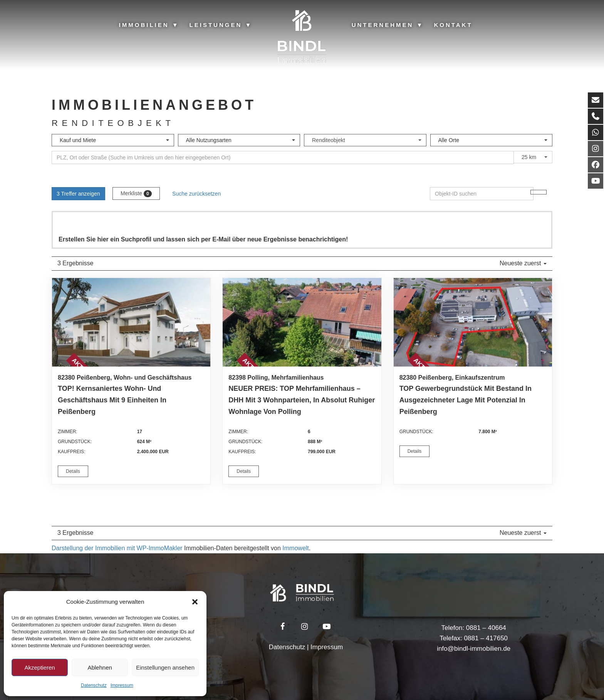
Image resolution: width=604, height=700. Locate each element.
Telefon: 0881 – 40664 (474, 628)
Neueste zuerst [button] (523, 263)
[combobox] (113, 140)
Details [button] (73, 471)
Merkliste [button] (136, 194)
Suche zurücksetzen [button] (196, 194)
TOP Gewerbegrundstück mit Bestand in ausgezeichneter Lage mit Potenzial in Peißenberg (466, 400)
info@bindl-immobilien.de (474, 649)
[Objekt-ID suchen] (539, 192)
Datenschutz (94, 685)
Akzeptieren (39, 667)
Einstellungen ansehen (165, 667)
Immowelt (295, 548)
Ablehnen (100, 667)
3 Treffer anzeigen (78, 194)
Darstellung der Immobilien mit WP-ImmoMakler (117, 548)
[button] (195, 602)
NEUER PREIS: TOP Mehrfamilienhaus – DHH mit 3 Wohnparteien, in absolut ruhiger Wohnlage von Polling (302, 400)
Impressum (122, 685)
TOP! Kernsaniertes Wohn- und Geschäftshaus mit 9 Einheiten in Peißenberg (112, 400)
